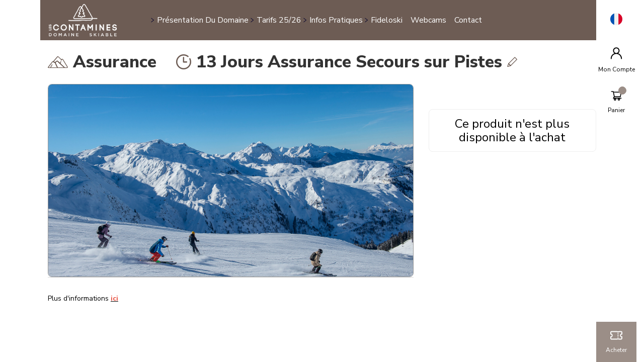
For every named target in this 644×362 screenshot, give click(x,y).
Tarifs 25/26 (279, 20)
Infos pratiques (336, 20)
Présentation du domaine (203, 20)
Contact (468, 20)
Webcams (428, 20)
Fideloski (387, 20)
